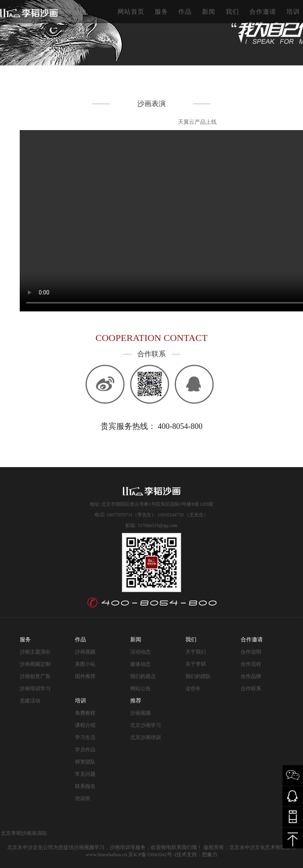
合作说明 (251, 652)
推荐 (136, 701)
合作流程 (251, 664)
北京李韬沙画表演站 (24, 833)
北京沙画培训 (146, 737)
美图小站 (85, 664)
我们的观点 (143, 676)
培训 (293, 12)
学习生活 (85, 737)
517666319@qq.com (158, 525)
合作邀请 (263, 12)
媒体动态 (140, 664)
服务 (161, 12)
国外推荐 (85, 676)
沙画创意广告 (35, 676)
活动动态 (140, 652)
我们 (232, 12)
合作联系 (251, 688)
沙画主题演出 (35, 652)
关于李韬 (196, 664)
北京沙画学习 (146, 725)
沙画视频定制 (35, 664)
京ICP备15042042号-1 (152, 854)
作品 (185, 12)
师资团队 (85, 762)
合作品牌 (251, 676)
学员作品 (85, 750)
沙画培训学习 (35, 688)
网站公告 (140, 688)
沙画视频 (85, 652)
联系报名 (85, 786)
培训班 (83, 798)
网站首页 (131, 12)
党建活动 (30, 701)
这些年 (193, 688)
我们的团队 (198, 676)
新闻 (209, 12)
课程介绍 (85, 725)
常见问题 (85, 774)
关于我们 (196, 652)
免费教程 (85, 713)
